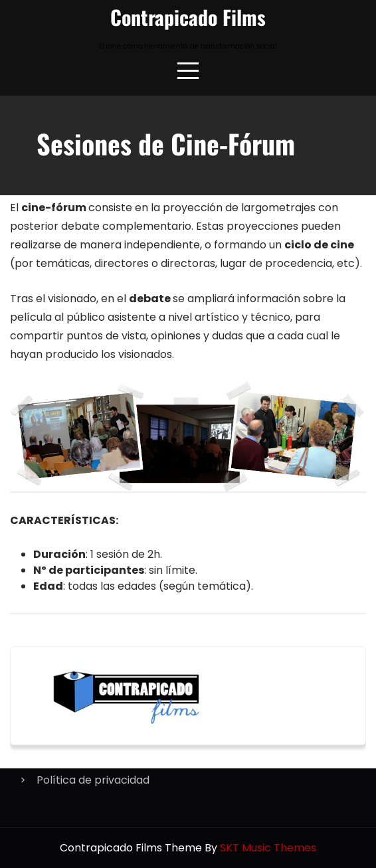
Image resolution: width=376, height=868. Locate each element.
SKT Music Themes (268, 848)
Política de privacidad (93, 780)
